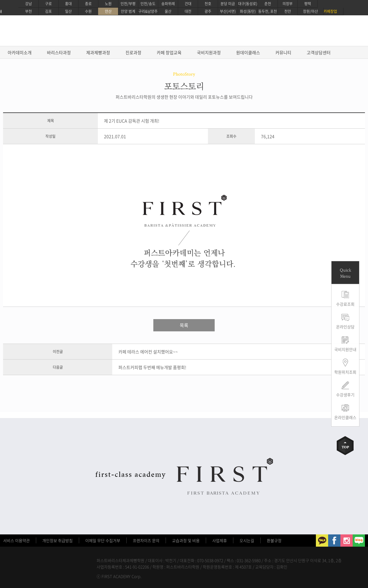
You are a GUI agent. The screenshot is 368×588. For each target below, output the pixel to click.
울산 (168, 11)
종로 (88, 4)
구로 (48, 4)
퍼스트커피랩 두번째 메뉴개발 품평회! (152, 367)
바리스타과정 (59, 52)
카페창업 (330, 11)
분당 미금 (228, 4)
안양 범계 (128, 11)
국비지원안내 (345, 349)
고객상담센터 (319, 52)
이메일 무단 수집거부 (103, 540)
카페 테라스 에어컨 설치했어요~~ (148, 352)
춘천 (268, 4)
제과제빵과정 (98, 52)
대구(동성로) (248, 4)
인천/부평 (128, 4)
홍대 (68, 4)
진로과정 (133, 52)
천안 (288, 11)
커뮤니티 (283, 52)
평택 (308, 4)
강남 (29, 4)
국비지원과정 (209, 52)
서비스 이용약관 (16, 540)
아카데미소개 (20, 52)
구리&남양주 (148, 11)
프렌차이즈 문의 (146, 540)
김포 (48, 11)
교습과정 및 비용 (186, 540)
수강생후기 (345, 395)
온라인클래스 (345, 417)
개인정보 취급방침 (57, 540)
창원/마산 (310, 11)
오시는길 (247, 540)
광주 (208, 11)
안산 (108, 11)
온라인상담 (345, 327)
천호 (208, 4)
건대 (188, 4)
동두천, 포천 (268, 11)
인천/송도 (148, 4)
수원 (88, 11)
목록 (184, 325)
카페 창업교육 (169, 52)
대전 (188, 11)
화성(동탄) (248, 11)
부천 (29, 11)
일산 (68, 11)
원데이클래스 (248, 52)
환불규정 (274, 540)
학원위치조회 (345, 372)
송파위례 (168, 4)
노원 (108, 4)
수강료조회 (345, 304)
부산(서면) (228, 11)
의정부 (287, 4)
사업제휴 (220, 540)
